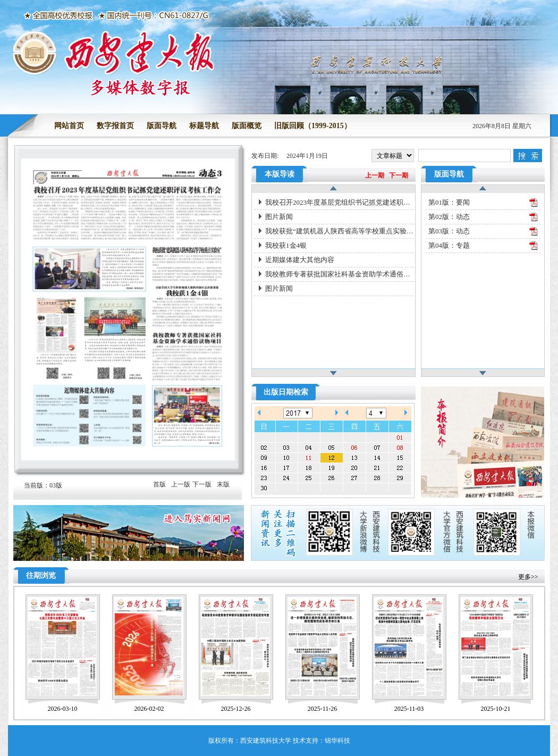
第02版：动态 (449, 217)
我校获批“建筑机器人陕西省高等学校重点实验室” (340, 231)
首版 (159, 484)
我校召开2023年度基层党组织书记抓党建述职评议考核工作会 (340, 202)
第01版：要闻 (449, 202)
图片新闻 (279, 217)
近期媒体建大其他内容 (300, 260)
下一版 (202, 484)
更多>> (528, 577)
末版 (223, 484)
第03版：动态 (449, 231)
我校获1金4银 (286, 245)
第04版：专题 (449, 245)
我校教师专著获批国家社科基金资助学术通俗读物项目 (340, 274)
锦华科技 (337, 741)
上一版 (181, 484)
